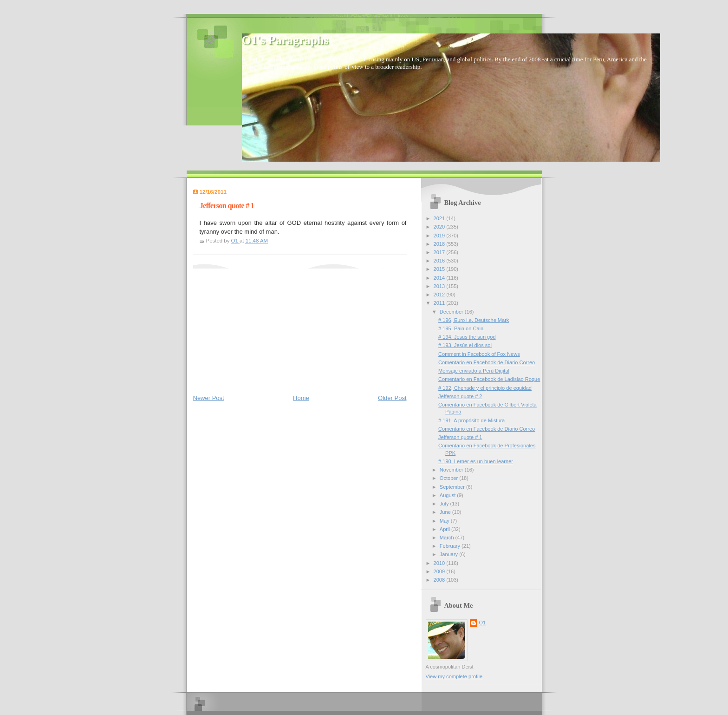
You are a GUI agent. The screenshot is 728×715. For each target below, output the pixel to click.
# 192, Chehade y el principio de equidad (485, 388)
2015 (440, 269)
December (452, 312)
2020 (440, 227)
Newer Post (209, 398)
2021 (440, 218)
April (445, 529)
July (445, 504)
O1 (483, 623)
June (446, 512)
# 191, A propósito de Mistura (471, 420)
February (451, 546)
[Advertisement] (263, 327)
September (453, 487)
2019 (440, 236)
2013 (440, 286)
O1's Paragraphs (285, 40)
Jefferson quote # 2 (460, 396)
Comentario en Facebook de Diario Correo (487, 362)
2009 (440, 571)
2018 (440, 244)
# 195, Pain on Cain (461, 328)
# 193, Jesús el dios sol (465, 345)
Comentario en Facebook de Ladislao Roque (489, 379)
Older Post (392, 398)
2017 (440, 252)
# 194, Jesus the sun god (467, 337)
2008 (440, 580)
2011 (440, 303)
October (449, 478)
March (448, 538)
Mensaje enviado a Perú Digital (474, 371)
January (449, 554)
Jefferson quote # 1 (460, 437)
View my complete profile (454, 676)
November (452, 470)
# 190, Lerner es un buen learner (476, 461)
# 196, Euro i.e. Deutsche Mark (474, 320)
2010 (440, 563)
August (448, 495)
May (445, 521)
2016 (440, 261)
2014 (440, 278)
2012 (440, 295)
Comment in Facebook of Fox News (479, 354)
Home (301, 398)
